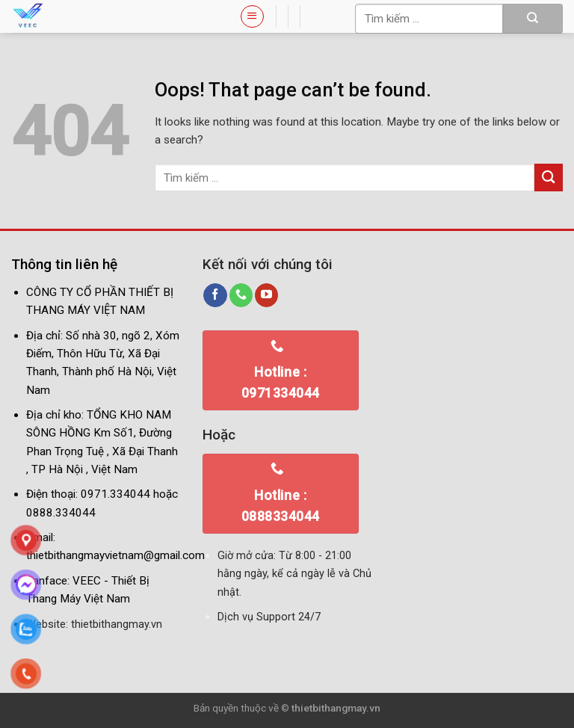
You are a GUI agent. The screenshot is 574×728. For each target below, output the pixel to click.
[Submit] (533, 19)
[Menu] (252, 16)
